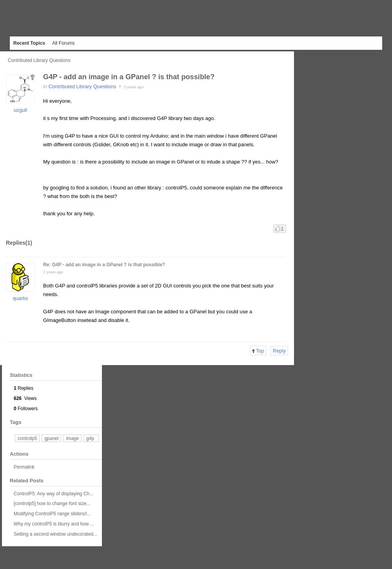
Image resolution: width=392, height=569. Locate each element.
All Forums (63, 43)
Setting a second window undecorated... (55, 534)
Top (258, 351)
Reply (279, 351)
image (72, 438)
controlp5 (27, 438)
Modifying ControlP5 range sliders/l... (52, 514)
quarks (20, 298)
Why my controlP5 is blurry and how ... (54, 524)
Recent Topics (29, 43)
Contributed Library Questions (39, 60)
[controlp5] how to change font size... (52, 504)
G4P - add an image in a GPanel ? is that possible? (129, 77)
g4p (90, 438)
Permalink (24, 467)
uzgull (20, 110)
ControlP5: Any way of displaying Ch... (54, 494)
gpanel (51, 438)
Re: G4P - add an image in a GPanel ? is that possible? (104, 265)
